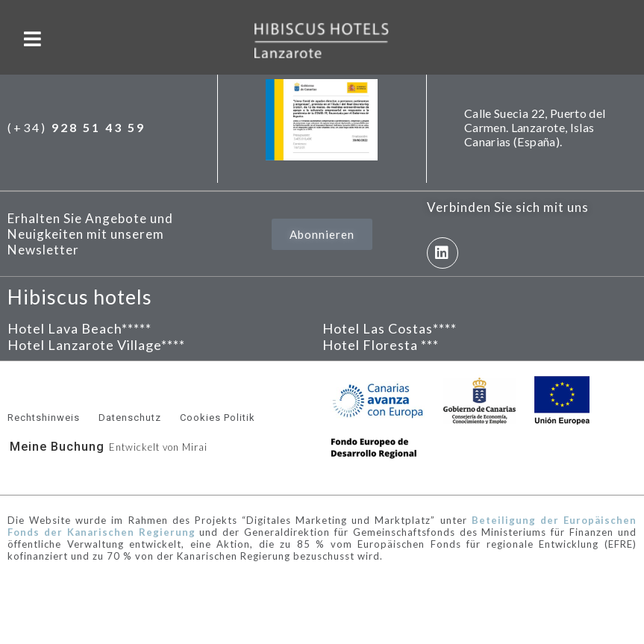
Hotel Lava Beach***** (79, 328)
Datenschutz (130, 418)
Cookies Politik (218, 418)
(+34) (76, 127)
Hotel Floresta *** (381, 345)
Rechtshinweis (44, 418)
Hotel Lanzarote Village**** (96, 345)
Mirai (195, 447)
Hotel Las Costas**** (390, 328)
